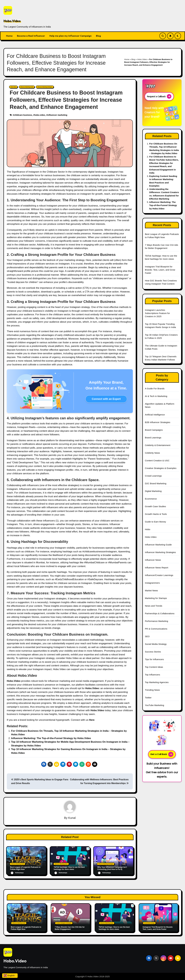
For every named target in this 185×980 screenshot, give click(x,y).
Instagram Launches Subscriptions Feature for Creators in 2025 (157, 313)
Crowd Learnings (153, 476)
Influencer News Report (157, 568)
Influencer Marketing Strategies (45, 87)
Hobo (148, 529)
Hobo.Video (12, 21)
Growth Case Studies (156, 506)
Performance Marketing (157, 621)
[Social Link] (149, 958)
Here (92, 720)
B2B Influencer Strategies (158, 422)
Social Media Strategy (156, 644)
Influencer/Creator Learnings (159, 575)
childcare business (23, 115)
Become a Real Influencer (31, 36)
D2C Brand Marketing (156, 483)
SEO (147, 636)
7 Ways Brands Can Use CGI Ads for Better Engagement (70, 928)
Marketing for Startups (156, 598)
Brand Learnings (153, 438)
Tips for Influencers (154, 659)
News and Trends (154, 606)
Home (9, 36)
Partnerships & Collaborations (160, 613)
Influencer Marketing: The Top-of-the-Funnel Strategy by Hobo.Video (51, 738)
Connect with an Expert (106, 399)
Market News (151, 590)
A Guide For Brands (155, 388)
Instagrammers (152, 583)
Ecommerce (151, 499)
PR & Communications (156, 629)
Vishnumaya (17, 873)
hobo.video (40, 115)
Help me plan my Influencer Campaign (71, 36)
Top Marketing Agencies (157, 682)
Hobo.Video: (92, 688)
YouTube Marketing (155, 705)
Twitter (148, 698)
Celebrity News (152, 453)
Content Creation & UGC (157, 460)
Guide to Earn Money (156, 522)
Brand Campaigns (154, 430)
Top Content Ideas (154, 667)
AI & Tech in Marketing (156, 396)
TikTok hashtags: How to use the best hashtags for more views (114, 928)
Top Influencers (153, 675)
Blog (98, 36)
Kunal (72, 818)
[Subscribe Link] (170, 36)
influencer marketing (57, 115)
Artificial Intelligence (155, 415)
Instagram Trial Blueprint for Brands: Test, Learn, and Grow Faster (160, 270)
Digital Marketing (153, 491)
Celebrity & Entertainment (158, 445)
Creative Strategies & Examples (161, 468)
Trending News (152, 690)
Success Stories (153, 652)
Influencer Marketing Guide (27, 87)
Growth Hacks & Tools (156, 514)
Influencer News (153, 560)
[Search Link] (163, 36)
